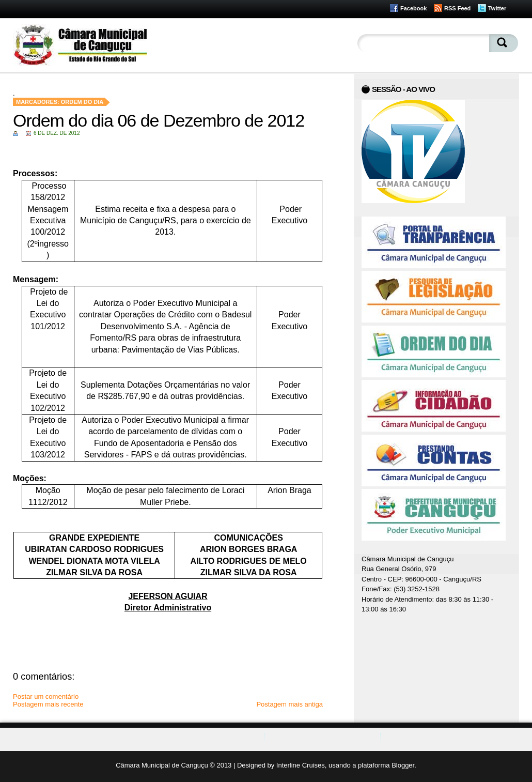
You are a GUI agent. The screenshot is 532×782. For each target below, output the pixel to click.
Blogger (403, 765)
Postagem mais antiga (290, 704)
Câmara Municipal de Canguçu (162, 765)
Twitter (497, 8)
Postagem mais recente (48, 704)
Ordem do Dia (82, 102)
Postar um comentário (46, 696)
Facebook (413, 8)
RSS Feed (457, 8)
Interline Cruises (301, 765)
